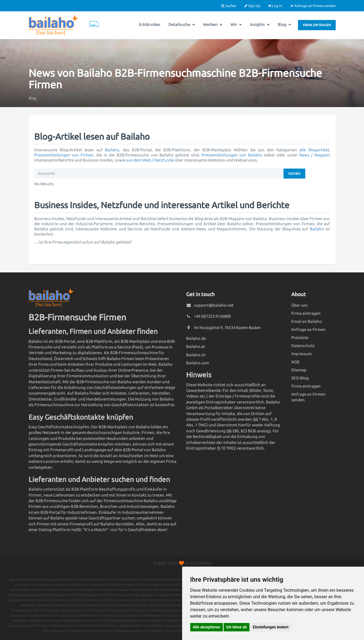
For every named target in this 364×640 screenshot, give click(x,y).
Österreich (64, 359)
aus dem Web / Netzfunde (150, 160)
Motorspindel (50, 610)
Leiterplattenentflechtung (93, 605)
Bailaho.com (198, 363)
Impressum (301, 354)
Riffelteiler (41, 626)
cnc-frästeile (40, 585)
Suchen (229, 6)
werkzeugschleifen (51, 600)
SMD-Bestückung (127, 605)
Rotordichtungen (176, 615)
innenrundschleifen (102, 600)
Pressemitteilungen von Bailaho (232, 155)
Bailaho (112, 150)
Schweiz (90, 359)
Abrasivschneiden (167, 590)
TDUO (106, 620)
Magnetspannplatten (130, 631)
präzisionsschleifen (23, 600)
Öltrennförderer (20, 626)
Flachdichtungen (150, 615)
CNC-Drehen (108, 579)
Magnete (171, 626)
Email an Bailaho (306, 321)
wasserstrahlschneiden (137, 590)
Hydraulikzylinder (153, 605)
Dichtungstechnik (174, 620)
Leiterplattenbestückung (55, 605)
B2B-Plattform (85, 489)
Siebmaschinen (61, 626)
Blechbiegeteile (89, 595)
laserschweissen (45, 590)
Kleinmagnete (76, 631)
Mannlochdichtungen (127, 620)
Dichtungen (152, 620)
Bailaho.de (196, 338)
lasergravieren (68, 590)
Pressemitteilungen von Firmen (64, 155)
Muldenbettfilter (131, 626)
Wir (236, 24)
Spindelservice (72, 610)
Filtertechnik (95, 626)
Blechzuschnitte (64, 595)
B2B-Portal (50, 512)
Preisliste (300, 338)
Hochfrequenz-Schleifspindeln (105, 610)
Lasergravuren (90, 590)
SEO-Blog (300, 378)
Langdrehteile (88, 579)
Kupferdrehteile (153, 579)
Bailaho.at (196, 346)
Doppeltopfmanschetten (82, 620)
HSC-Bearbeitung (96, 585)
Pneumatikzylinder (26, 610)
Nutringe (75, 615)
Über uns (299, 305)
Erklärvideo (150, 24)
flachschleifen (159, 600)
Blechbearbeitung (22, 595)
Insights (260, 24)
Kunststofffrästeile (177, 585)
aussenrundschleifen (132, 600)
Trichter (79, 626)
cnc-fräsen (22, 585)
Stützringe (107, 615)
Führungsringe (126, 615)
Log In (275, 6)
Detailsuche (182, 24)
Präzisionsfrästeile (148, 585)
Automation (155, 631)
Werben (213, 24)
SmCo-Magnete (54, 631)
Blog (285, 24)
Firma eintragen (317, 25)
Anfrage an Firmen (308, 329)
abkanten (148, 595)
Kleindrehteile (66, 579)
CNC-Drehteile (129, 579)
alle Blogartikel (314, 150)
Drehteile (29, 579)
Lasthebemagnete (101, 631)
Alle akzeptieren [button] (207, 627)
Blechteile (44, 595)
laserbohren (110, 590)
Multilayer (28, 605)
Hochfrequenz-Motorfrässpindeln (153, 610)
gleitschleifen (180, 600)
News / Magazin (315, 155)
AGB (295, 362)
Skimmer (111, 626)
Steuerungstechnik (179, 631)
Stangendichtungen (25, 615)
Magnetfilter (154, 626)
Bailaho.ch (196, 355)
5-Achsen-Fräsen (122, 585)
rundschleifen (77, 600)
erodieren (163, 595)
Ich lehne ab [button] (237, 627)
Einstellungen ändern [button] (271, 627)
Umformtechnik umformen (121, 595)
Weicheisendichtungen (46, 620)
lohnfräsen (58, 585)
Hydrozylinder (177, 605)
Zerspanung (46, 579)
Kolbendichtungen (54, 615)
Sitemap (299, 370)
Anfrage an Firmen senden (313, 6)
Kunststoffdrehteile (181, 579)
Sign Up (252, 6)
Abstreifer (91, 615)
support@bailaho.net (214, 305)
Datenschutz (303, 346)
